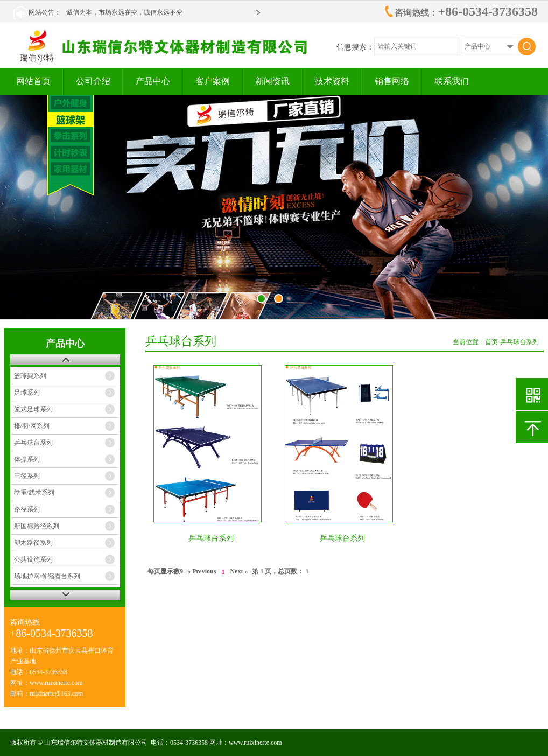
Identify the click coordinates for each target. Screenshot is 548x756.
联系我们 (452, 81)
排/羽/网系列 (32, 426)
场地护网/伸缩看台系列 (47, 576)
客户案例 (213, 81)
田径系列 (27, 476)
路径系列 (27, 509)
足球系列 (27, 393)
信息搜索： (355, 47)
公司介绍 (93, 81)
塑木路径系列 (33, 543)
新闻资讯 (272, 81)
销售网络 (392, 81)
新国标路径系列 (37, 526)
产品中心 (153, 81)
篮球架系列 (30, 376)
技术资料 (332, 81)
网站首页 (33, 81)
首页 (491, 342)
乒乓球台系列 (33, 443)
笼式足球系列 (33, 409)
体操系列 (27, 459)
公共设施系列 (33, 559)
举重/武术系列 (34, 493)
